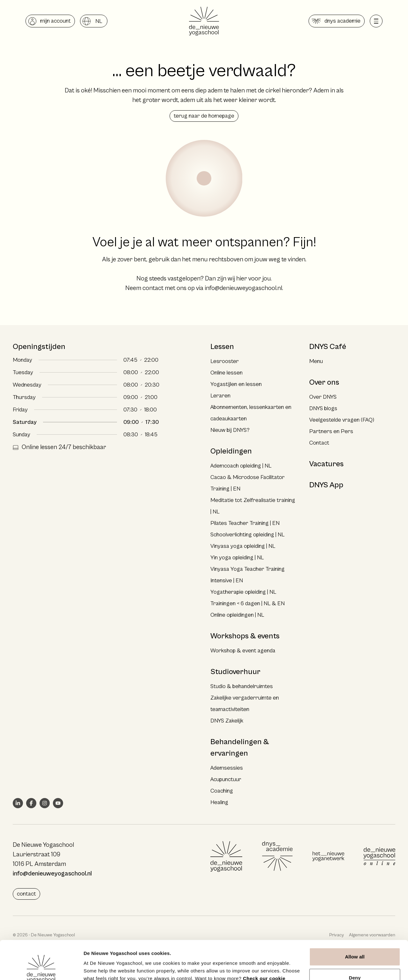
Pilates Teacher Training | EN (245, 523)
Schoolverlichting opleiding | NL (248, 535)
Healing (219, 802)
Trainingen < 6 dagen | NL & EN (248, 603)
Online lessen (226, 373)
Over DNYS (323, 397)
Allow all (355, 921)
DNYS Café (328, 347)
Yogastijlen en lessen (236, 384)
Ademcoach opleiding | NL (241, 466)
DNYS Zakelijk (227, 721)
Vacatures (326, 464)
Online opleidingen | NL (237, 615)
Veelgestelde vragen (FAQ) (342, 420)
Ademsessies (227, 768)
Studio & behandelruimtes (242, 686)
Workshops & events (245, 636)
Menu (316, 361)
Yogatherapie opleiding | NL (243, 592)
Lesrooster (225, 361)
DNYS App (326, 485)
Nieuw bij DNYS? (230, 430)
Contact (319, 443)
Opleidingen (231, 451)
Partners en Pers (331, 431)
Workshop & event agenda (243, 651)
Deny (355, 941)
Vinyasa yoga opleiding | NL (243, 546)
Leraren (220, 396)
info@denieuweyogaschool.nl (243, 288)
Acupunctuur (226, 779)
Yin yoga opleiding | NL (237, 558)
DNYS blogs (323, 408)
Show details (98, 967)
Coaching (222, 791)
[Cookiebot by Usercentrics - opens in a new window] (41, 968)
